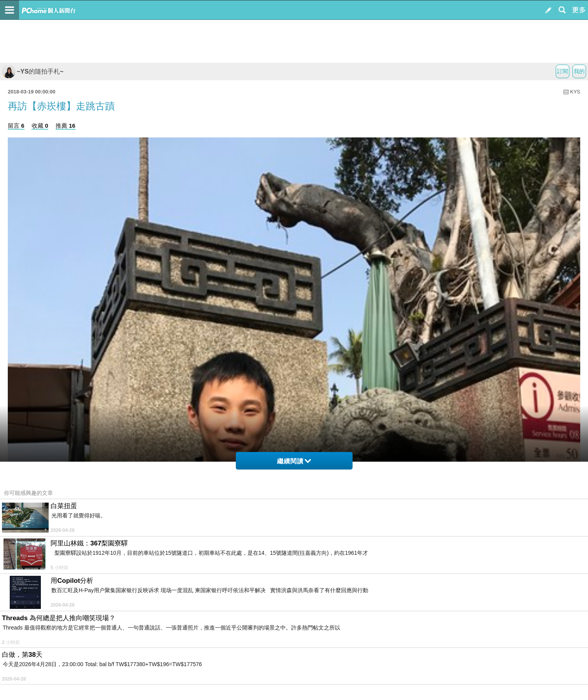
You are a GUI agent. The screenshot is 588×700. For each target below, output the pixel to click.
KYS (575, 92)
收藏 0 (40, 126)
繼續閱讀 (294, 461)
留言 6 (16, 126)
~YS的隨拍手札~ (33, 71)
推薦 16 (66, 126)
